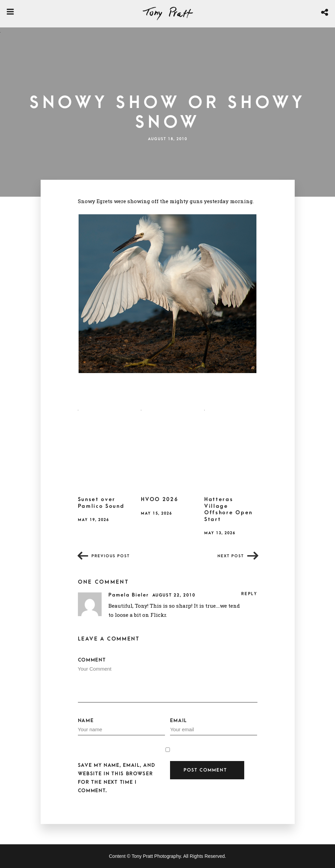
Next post (231, 556)
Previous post (111, 556)
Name (121, 726)
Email (214, 726)
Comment (168, 680)
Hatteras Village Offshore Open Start (228, 509)
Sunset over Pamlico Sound (101, 503)
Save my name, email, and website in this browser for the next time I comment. (117, 778)
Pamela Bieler (130, 595)
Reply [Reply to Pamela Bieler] (249, 594)
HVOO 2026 (160, 499)
